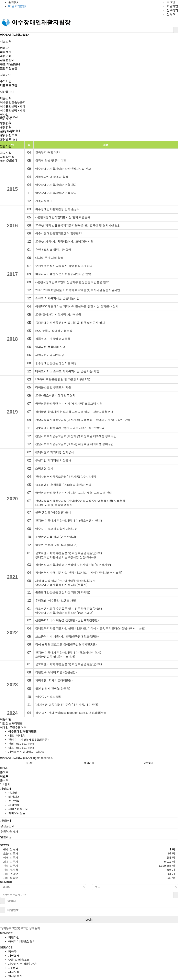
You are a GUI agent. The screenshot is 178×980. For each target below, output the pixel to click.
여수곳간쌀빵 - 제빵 (13, 110)
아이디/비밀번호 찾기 (22, 941)
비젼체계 (6, 119)
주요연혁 (6, 123)
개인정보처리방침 (11, 723)
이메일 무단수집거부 (13, 727)
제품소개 (6, 98)
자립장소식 (7, 157)
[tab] (89, 789)
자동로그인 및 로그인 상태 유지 (20, 928)
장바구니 (14, 952)
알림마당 (6, 146)
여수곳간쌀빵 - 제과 (13, 106)
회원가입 (172, 6)
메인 (3, 48)
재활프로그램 (9, 85)
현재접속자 (15, 976)
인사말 (4, 115)
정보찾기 (172, 10)
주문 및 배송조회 (19, 960)
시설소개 (6, 41)
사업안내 (6, 75)
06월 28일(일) (17, 6)
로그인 (171, 2)
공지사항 (6, 153)
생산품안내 (7, 92)
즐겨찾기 (14, 2)
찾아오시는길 (9, 135)
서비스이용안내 (10, 131)
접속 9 (171, 14)
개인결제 (14, 956)
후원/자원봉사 (9, 64)
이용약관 (6, 719)
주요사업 (6, 81)
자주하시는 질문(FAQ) (22, 964)
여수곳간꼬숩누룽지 (13, 102)
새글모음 (14, 972)
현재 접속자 (11, 849)
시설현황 (6, 127)
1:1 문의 (13, 968)
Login (89, 920)
